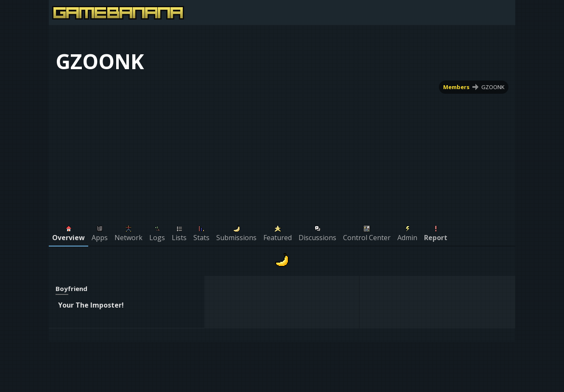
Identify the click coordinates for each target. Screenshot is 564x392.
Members (456, 87)
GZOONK (493, 87)
